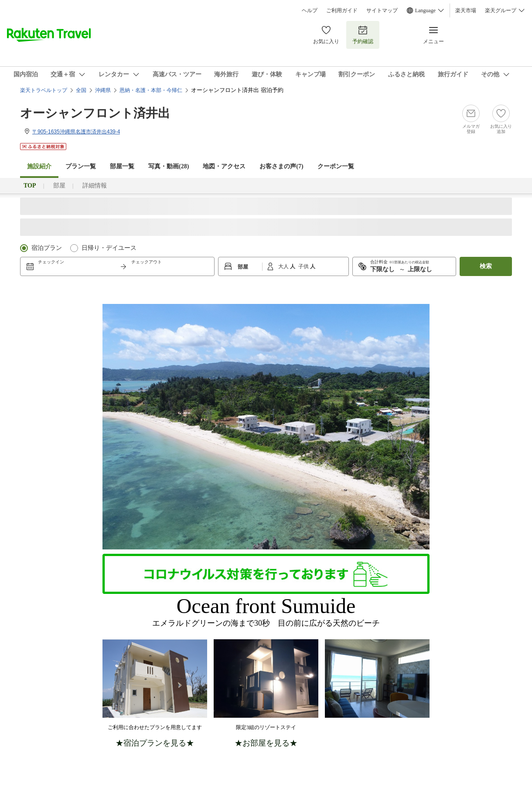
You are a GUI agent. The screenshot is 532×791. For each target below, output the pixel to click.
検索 (486, 266)
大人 (284, 266)
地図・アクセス (224, 166)
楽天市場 (466, 10)
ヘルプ (310, 10)
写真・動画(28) (169, 166)
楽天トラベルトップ (44, 90)
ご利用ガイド (342, 10)
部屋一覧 (122, 166)
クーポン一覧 (336, 166)
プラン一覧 (81, 166)
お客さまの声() (281, 166)
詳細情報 (95, 186)
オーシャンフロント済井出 (95, 113)
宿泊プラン (47, 248)
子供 (304, 266)
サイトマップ (382, 10)
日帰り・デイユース (109, 248)
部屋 (59, 186)
